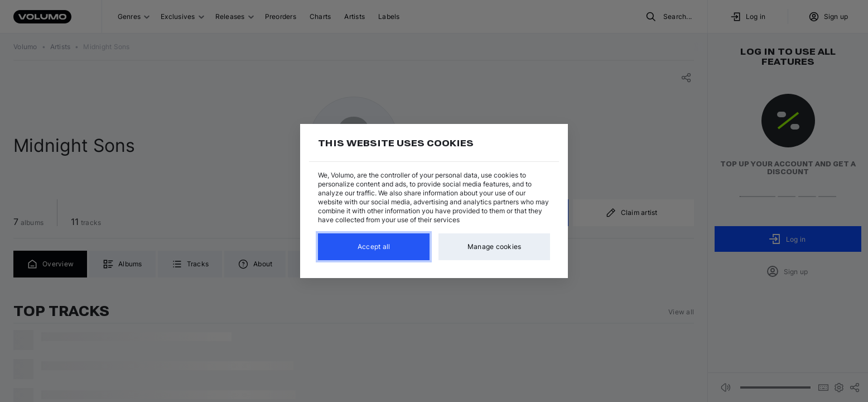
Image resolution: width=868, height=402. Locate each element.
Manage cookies (495, 247)
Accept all (374, 247)
